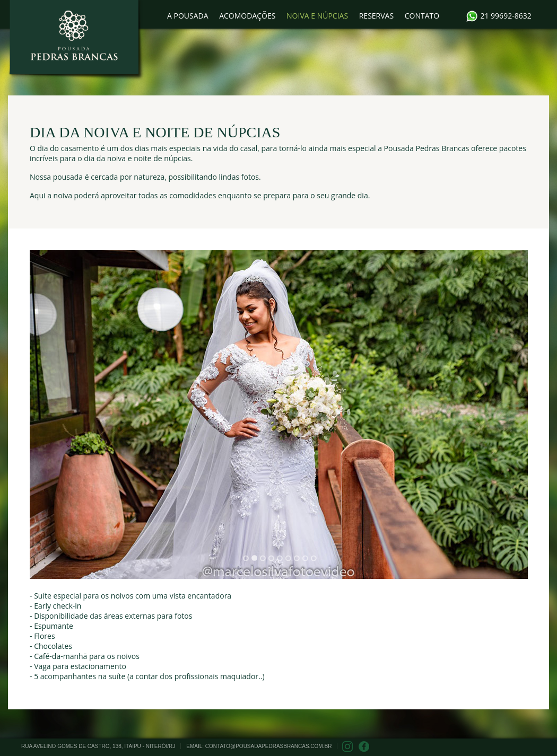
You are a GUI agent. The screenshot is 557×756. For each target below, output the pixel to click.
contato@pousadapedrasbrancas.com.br (269, 746)
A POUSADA (188, 16)
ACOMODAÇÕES (247, 16)
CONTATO (422, 16)
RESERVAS (376, 16)
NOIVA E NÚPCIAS (317, 16)
